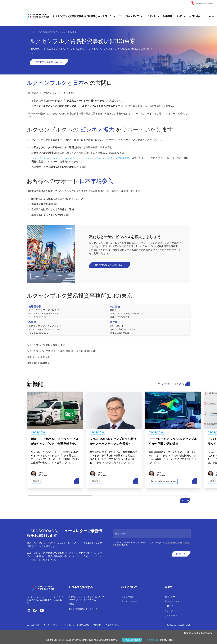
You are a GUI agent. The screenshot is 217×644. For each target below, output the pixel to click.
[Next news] (188, 500)
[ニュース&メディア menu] (142, 16)
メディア (169, 611)
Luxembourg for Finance (93, 158)
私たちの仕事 (128, 597)
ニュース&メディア (129, 16)
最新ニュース (171, 597)
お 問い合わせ (196, 16)
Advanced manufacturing (163, 481)
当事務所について (172, 16)
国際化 (72, 604)
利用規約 (97, 625)
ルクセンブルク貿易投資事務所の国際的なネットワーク (82, 16)
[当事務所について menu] (184, 16)
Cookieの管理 (33, 625)
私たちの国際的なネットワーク (52, 32)
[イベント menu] (158, 16)
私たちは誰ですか (130, 601)
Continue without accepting (200, 633)
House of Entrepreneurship (46, 158)
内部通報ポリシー (114, 625)
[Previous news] (182, 500)
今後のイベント (172, 601)
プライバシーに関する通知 (77, 625)
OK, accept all (132, 640)
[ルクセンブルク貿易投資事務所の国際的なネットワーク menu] (114, 16)
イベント (151, 16)
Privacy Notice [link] (167, 640)
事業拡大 (37, 481)
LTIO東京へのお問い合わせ (49, 62)
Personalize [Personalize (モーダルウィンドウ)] (152, 640)
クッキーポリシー (52, 625)
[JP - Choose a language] (212, 16)
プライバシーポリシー (173, 543)
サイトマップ (171, 615)
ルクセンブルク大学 (119, 158)
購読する (181, 554)
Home (33, 32)
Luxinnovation (70, 158)
